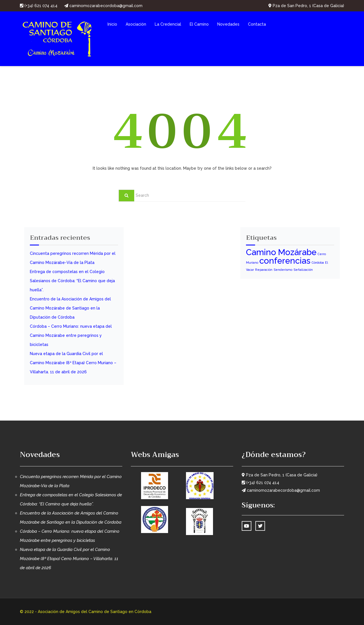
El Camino (199, 24)
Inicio (112, 24)
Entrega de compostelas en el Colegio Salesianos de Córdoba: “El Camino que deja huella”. (72, 281)
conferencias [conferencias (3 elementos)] (285, 261)
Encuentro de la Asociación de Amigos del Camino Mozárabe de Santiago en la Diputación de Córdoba (70, 308)
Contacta (257, 24)
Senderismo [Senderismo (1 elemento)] (283, 270)
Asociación (136, 24)
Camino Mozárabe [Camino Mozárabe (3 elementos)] (281, 252)
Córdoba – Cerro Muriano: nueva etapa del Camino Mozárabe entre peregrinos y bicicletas (71, 335)
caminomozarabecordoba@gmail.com (103, 6)
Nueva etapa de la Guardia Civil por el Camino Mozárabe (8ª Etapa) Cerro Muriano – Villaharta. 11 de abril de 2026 (73, 363)
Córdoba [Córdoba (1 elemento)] (318, 263)
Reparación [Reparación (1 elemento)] (264, 270)
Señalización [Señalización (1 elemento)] (303, 270)
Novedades (228, 24)
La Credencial (168, 24)
